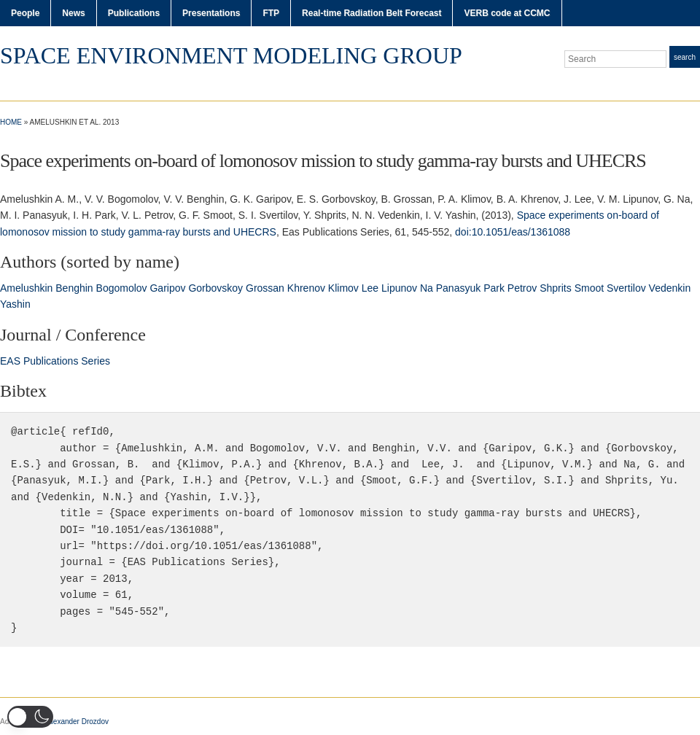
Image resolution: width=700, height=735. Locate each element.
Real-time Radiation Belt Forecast (372, 13)
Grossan (265, 288)
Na (427, 288)
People (25, 13)
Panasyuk (458, 288)
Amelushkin (26, 288)
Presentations (211, 13)
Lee (370, 288)
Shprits (556, 288)
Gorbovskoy (215, 288)
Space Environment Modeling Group (231, 55)
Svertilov (626, 288)
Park (494, 288)
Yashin (15, 304)
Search (685, 57)
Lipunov (399, 288)
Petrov (522, 288)
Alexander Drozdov (78, 722)
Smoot (589, 288)
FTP (271, 13)
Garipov (167, 288)
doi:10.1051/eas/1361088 (513, 232)
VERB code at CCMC (507, 13)
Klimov (343, 288)
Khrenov (306, 288)
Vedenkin (670, 288)
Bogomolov (122, 288)
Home (11, 122)
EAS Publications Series (55, 361)
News (73, 13)
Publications (134, 13)
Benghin (74, 288)
